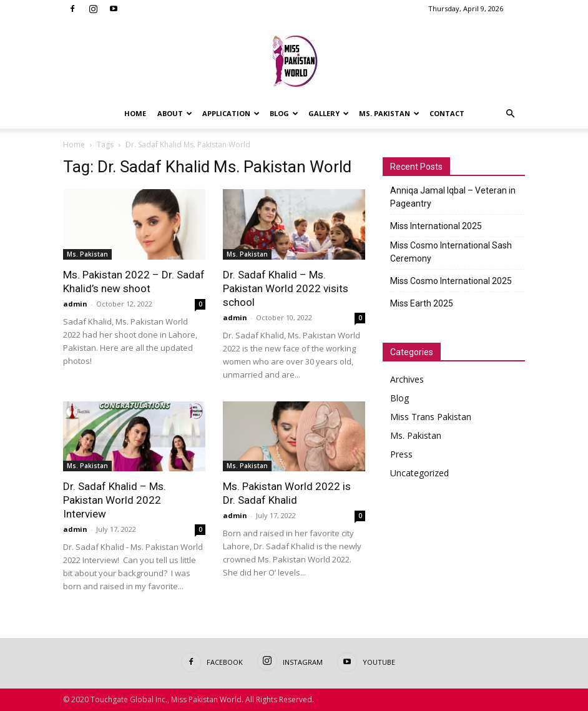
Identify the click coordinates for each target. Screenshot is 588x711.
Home (135, 113)
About (175, 113)
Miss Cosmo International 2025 (451, 281)
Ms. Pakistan (389, 113)
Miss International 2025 (436, 226)
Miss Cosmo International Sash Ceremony (451, 252)
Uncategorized (419, 473)
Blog (284, 113)
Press (401, 454)
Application (231, 113)
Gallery (329, 113)
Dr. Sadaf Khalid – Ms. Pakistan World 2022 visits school (286, 288)
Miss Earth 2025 (422, 303)
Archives (407, 379)
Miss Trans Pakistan (431, 417)
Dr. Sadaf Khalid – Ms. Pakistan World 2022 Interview (115, 500)
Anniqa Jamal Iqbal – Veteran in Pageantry (453, 197)
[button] (510, 114)
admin (75, 304)
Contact (447, 113)
